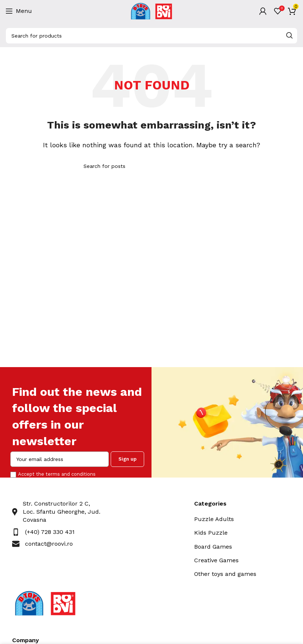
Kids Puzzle (211, 533)
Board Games (213, 547)
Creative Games (216, 560)
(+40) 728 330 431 (50, 532)
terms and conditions (71, 474)
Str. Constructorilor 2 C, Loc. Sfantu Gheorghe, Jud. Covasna (62, 512)
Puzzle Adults (214, 519)
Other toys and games (225, 574)
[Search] (151, 36)
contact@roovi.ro (49, 544)
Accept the (57, 474)
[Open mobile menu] (19, 11)
